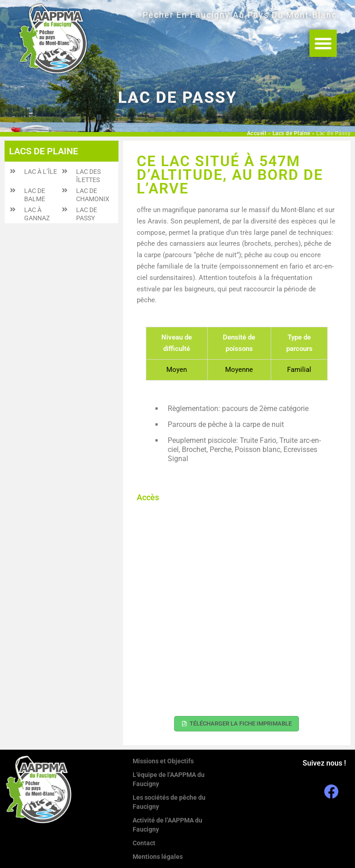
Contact (144, 843)
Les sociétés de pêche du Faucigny (169, 802)
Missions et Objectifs (163, 761)
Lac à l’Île (41, 172)
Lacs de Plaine (291, 133)
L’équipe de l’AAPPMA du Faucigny (169, 779)
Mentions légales (158, 857)
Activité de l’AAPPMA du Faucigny (167, 825)
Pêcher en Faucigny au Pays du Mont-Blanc (240, 15)
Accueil (257, 133)
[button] (323, 43)
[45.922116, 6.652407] (237, 609)
